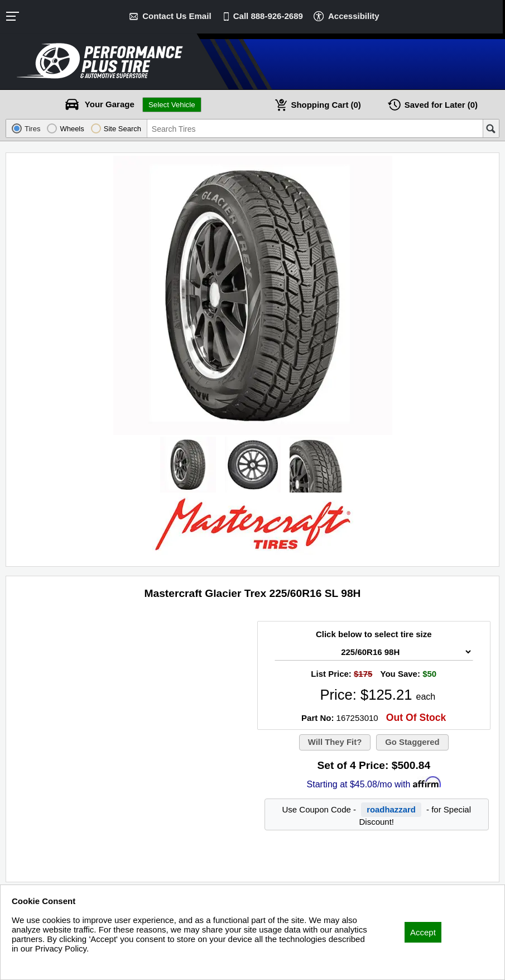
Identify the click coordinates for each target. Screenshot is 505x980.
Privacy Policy (38, 964)
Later (441, 105)
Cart (326, 105)
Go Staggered (412, 742)
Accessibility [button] (354, 16)
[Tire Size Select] (374, 652)
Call (268, 16)
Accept (423, 932)
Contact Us (177, 16)
